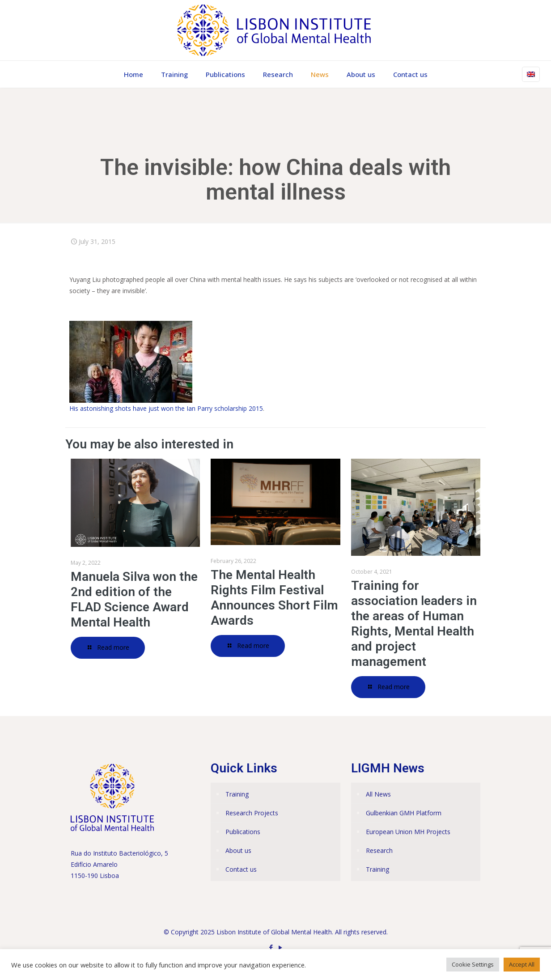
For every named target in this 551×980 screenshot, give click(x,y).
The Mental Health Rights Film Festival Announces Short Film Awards (274, 598)
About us (238, 850)
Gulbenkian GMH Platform (404, 813)
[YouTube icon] (280, 947)
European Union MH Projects (408, 832)
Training (237, 794)
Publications (243, 832)
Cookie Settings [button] (473, 964)
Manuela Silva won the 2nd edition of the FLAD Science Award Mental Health (134, 599)
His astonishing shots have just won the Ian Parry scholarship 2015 (166, 408)
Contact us (241, 869)
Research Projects (252, 813)
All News (378, 794)
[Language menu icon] (531, 74)
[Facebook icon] (271, 947)
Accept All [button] (522, 964)
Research (379, 850)
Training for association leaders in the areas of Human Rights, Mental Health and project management (414, 624)
